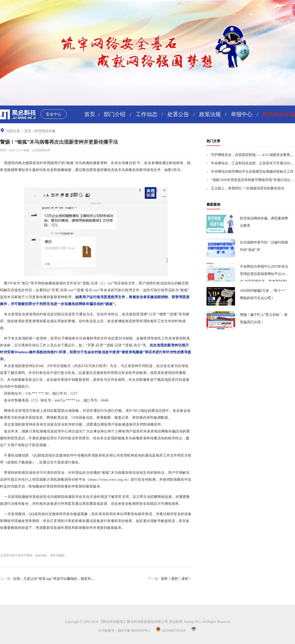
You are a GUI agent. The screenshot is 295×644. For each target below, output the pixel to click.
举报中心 (242, 114)
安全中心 (54, 114)
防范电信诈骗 (279, 114)
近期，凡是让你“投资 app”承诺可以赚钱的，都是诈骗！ (55, 579)
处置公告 (178, 114)
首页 (90, 114)
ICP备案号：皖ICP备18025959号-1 (125, 631)
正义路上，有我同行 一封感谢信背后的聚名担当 (248, 188)
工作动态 (147, 114)
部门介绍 (115, 114)
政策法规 (210, 114)
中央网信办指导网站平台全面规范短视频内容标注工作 (252, 172)
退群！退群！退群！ (176, 579)
